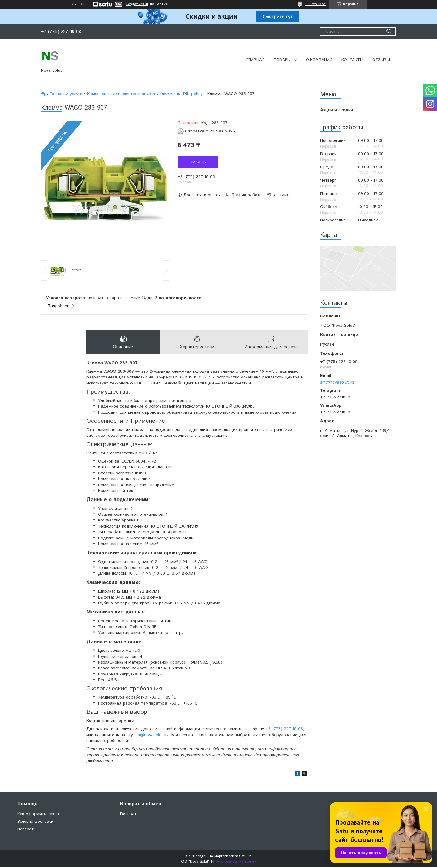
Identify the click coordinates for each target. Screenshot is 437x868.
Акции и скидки (337, 110)
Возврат (25, 830)
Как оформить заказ (38, 815)
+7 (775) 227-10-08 (284, 729)
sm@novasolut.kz (337, 382)
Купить (198, 162)
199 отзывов (315, 4)
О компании (319, 60)
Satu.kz (245, 857)
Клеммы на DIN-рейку (181, 94)
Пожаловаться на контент (235, 862)
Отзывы (381, 60)
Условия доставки (35, 822)
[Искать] (389, 31)
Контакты (352, 60)
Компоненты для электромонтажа (121, 94)
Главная (256, 60)
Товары (282, 60)
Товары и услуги (66, 94)
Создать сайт (137, 4)
